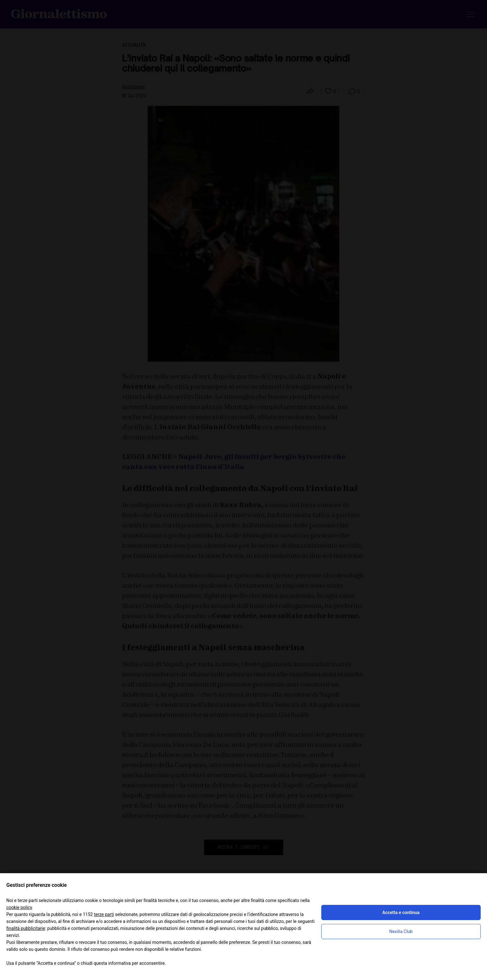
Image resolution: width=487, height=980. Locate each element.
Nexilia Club (401, 932)
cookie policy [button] (19, 907)
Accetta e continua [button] (401, 912)
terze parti (104, 914)
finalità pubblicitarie (26, 928)
